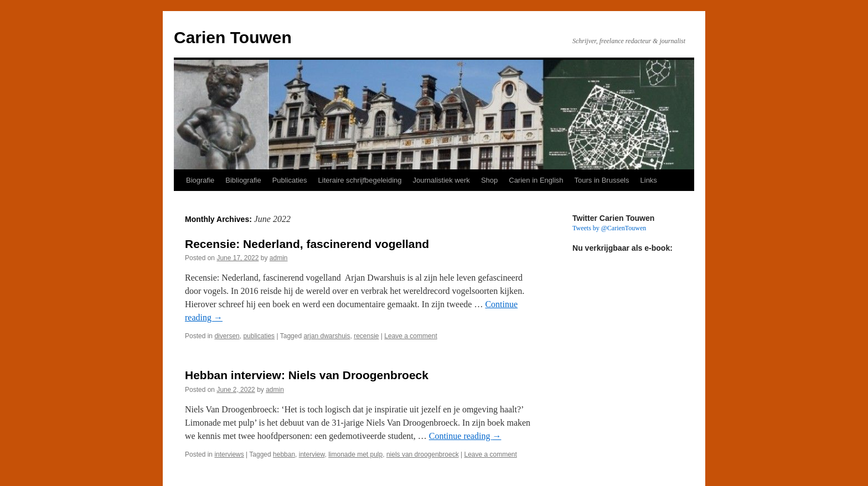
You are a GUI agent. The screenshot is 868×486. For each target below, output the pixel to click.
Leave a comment (410, 336)
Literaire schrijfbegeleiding (360, 180)
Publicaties (290, 180)
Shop (489, 180)
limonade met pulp (355, 454)
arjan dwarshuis (327, 336)
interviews (229, 454)
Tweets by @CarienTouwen (609, 228)
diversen (227, 336)
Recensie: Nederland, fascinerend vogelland (307, 244)
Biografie (200, 180)
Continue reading (465, 436)
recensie (366, 336)
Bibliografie (243, 180)
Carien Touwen (233, 37)
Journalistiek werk (441, 180)
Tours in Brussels (602, 180)
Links (649, 180)
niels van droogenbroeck (423, 454)
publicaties (259, 336)
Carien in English (536, 180)
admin (279, 258)
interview (312, 454)
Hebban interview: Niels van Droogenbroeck (307, 375)
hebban (284, 454)
